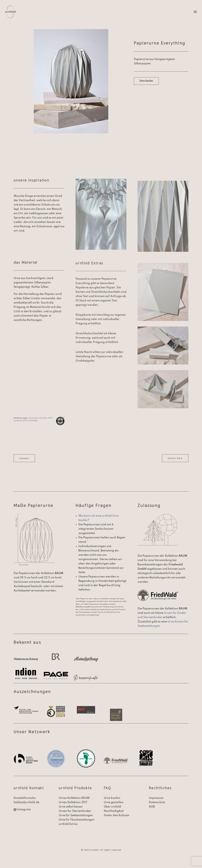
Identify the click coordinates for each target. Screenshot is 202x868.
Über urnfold (112, 807)
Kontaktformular (25, 798)
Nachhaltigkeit (114, 811)
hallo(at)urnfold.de (26, 802)
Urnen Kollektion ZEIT (73, 802)
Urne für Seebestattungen (76, 815)
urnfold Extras (68, 824)
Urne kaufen (112, 798)
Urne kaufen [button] (146, 81)
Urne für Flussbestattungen (77, 820)
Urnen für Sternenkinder (75, 811)
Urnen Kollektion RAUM (74, 798)
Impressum (156, 798)
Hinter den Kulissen (116, 815)
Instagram (24, 810)
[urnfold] (10, 12)
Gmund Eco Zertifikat (38, 418)
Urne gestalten (114, 802)
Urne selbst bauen (71, 807)
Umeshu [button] (24, 458)
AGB (152, 807)
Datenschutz (157, 802)
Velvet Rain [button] (175, 458)
